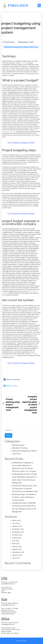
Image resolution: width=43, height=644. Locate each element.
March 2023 (16, 520)
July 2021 (16, 541)
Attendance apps (18, 445)
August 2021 (17, 538)
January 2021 (17, 547)
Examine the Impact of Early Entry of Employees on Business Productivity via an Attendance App (25, 489)
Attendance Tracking (20, 448)
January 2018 (17, 555)
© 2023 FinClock (22, 641)
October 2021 (17, 535)
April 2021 (16, 544)
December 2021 (18, 529)
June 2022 (16, 523)
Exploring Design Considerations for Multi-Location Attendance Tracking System (24, 497)
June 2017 (16, 558)
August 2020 (17, 549)
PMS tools (23, 63)
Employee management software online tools (21, 47)
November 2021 (18, 532)
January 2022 (17, 526)
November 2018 (18, 552)
